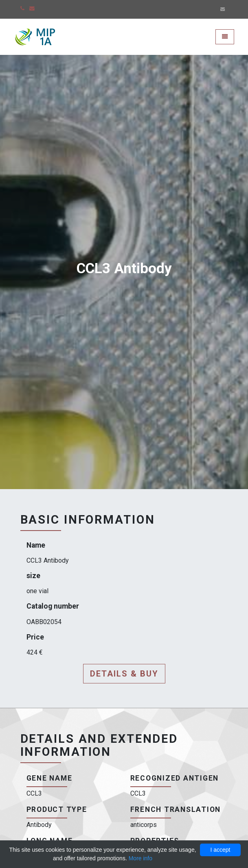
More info (140, 858)
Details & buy (124, 674)
